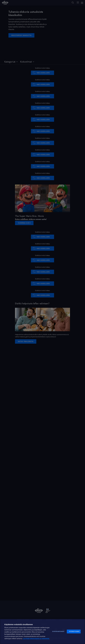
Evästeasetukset (58, 631)
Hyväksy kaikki (74, 631)
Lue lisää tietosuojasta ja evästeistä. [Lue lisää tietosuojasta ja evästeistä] (36, 639)
